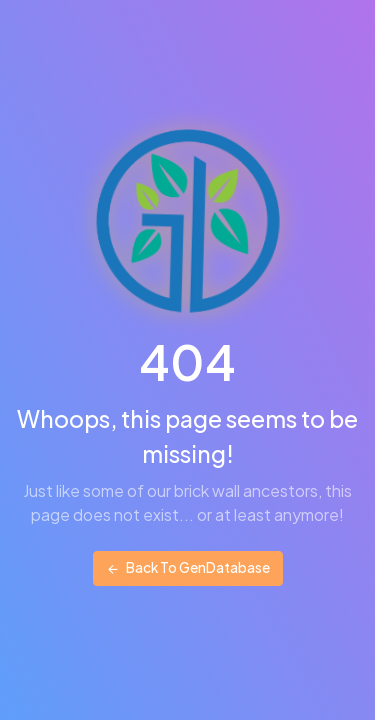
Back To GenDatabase (188, 567)
